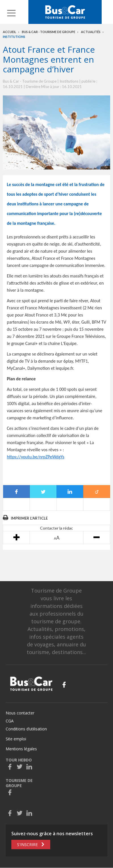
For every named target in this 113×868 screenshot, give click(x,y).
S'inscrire (27, 844)
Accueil (10, 32)
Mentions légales (21, 749)
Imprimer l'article (29, 518)
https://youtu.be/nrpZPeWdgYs (35, 457)
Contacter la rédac (56, 528)
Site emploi (16, 739)
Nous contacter (20, 713)
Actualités (91, 32)
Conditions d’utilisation (26, 729)
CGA (10, 721)
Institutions (14, 37)
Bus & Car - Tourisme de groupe (49, 32)
